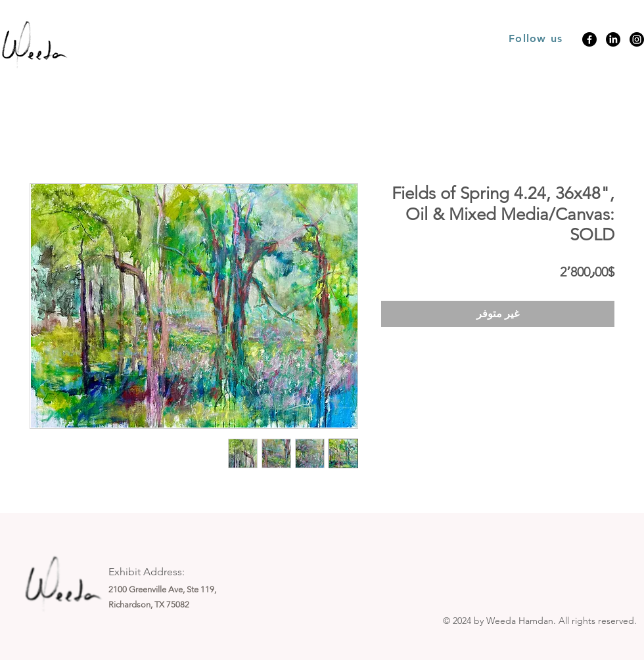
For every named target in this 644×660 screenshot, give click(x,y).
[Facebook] (589, 39)
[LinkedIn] (613, 39)
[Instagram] (637, 39)
